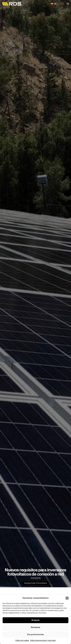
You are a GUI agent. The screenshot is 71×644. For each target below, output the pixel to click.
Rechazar (36, 627)
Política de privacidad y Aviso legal (43, 640)
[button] (67, 598)
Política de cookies (22, 640)
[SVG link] (12, 4)
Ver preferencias (35, 635)
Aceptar (35, 620)
